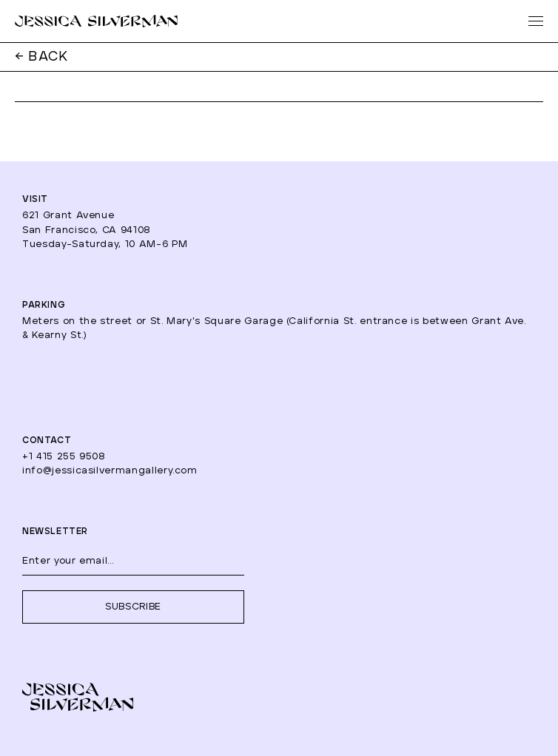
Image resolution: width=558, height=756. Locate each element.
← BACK (42, 57)
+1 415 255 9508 (64, 457)
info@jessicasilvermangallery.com (110, 471)
